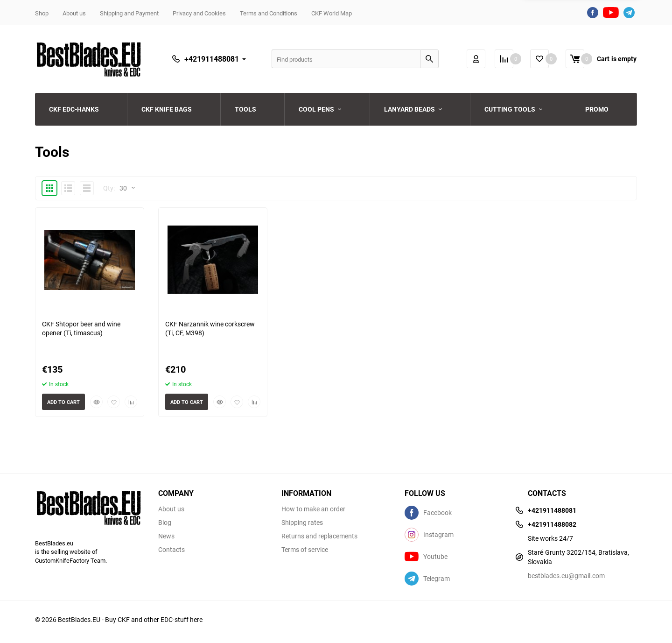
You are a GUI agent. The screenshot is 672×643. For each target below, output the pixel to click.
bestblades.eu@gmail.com (566, 576)
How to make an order (313, 509)
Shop (42, 13)
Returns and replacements (319, 536)
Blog (165, 523)
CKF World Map (332, 13)
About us (74, 13)
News (166, 536)
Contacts (171, 550)
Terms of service (305, 550)
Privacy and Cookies (199, 13)
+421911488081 (212, 59)
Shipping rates (302, 523)
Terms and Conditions (269, 13)
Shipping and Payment (129, 13)
